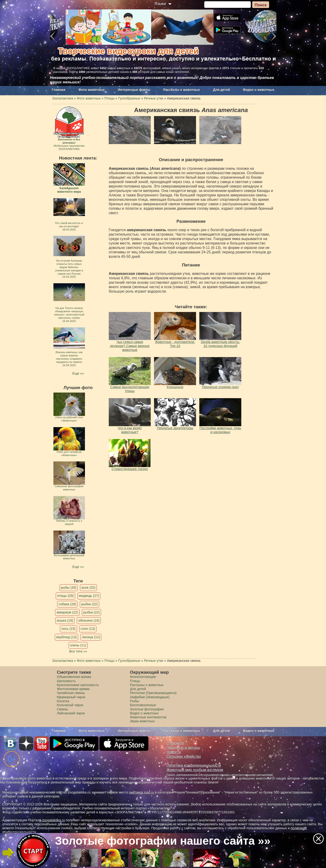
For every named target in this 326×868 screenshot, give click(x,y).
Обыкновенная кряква (74, 677)
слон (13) (88, 629)
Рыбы (135, 701)
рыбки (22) (89, 604)
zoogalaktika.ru (54, 820)
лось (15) (68, 629)
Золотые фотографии (147, 709)
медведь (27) (89, 596)
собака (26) (67, 604)
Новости (174, 752)
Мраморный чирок (71, 697)
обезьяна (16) (89, 620)
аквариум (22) (67, 612)
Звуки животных (142, 721)
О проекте (175, 743)
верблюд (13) (67, 637)
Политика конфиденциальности (194, 765)
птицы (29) (65, 596)
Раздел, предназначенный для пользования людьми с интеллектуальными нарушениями (220, 775)
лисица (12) (91, 637)
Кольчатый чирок (70, 705)
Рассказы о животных (181, 90)
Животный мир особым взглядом (195, 770)
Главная (59, 90)
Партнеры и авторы (183, 748)
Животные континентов (148, 717)
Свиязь (63, 709)
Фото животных (92, 90)
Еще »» (78, 373)
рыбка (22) (92, 612)
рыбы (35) (69, 588)
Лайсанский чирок (71, 713)
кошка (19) (65, 620)
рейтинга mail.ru (142, 792)
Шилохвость (67, 681)
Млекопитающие (143, 677)
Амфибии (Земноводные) (150, 697)
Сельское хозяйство (184, 756)
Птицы (135, 681)
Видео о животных (259, 90)
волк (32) (88, 588)
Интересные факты (134, 90)
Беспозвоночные (143, 705)
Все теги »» (78, 651)
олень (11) (78, 645)
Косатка (63, 701)
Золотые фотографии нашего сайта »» (163, 841)
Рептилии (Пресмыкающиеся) (153, 693)
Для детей (222, 90)
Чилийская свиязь (71, 693)
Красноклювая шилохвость (78, 685)
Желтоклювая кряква (73, 689)
